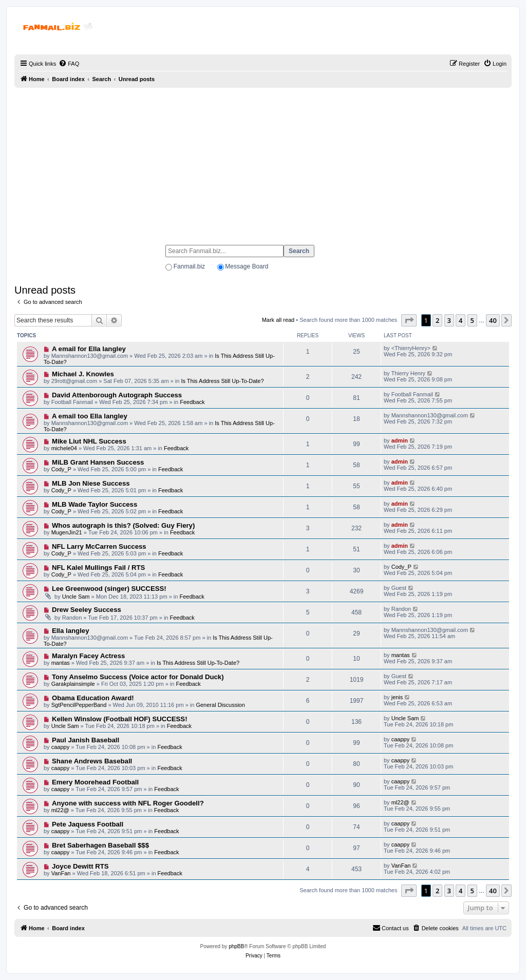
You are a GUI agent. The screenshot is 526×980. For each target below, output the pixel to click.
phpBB (236, 946)
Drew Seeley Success (87, 610)
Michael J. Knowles (83, 374)
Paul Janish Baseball (86, 740)
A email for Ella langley (89, 349)
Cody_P (61, 469)
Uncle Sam (76, 597)
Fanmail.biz (189, 266)
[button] (409, 320)
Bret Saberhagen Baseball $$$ (100, 845)
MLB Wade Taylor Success (95, 504)
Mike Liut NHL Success (89, 441)
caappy (60, 747)
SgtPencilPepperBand (79, 705)
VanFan (61, 873)
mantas (61, 663)
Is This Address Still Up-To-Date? (222, 381)
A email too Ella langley (90, 416)
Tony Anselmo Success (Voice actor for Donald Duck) (138, 677)
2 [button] (437, 320)
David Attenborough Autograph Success (117, 395)
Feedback (192, 402)
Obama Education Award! (93, 698)
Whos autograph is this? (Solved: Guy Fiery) (123, 525)
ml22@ (60, 810)
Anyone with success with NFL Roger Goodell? (128, 803)
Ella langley (71, 631)
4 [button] (461, 320)
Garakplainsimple (73, 684)
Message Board (247, 266)
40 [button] (493, 320)
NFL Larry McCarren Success (99, 546)
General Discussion (220, 705)
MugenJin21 (67, 532)
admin (400, 440)
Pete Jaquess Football (88, 824)
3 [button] (449, 320)
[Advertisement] (263, 162)
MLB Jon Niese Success (91, 483)
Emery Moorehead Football (95, 782)
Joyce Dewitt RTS (80, 866)
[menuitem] (69, 64)
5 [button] (472, 320)
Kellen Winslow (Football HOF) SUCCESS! (120, 719)
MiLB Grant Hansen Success (98, 462)
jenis (397, 697)
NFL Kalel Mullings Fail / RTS (98, 568)
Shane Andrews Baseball (92, 761)
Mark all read (278, 320)
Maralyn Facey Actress (88, 656)
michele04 (64, 448)
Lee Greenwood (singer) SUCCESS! (109, 589)
